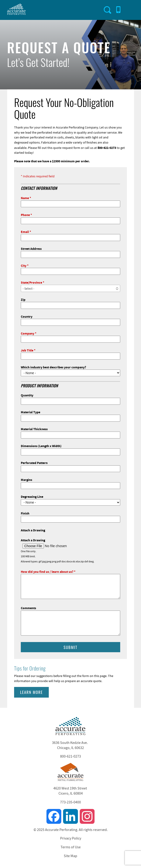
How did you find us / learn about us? (47, 572)
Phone (25, 215)
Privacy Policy (71, 838)
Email (25, 232)
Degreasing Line (32, 497)
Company (28, 333)
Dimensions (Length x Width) (41, 446)
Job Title (27, 350)
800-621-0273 (70, 756)
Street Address (31, 249)
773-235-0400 (70, 802)
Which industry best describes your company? (53, 367)
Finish (25, 513)
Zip (23, 299)
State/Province (31, 282)
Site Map (70, 856)
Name (25, 198)
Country (27, 316)
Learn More (31, 692)
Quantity (27, 395)
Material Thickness (34, 429)
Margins (26, 480)
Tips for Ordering (30, 668)
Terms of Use (71, 847)
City (24, 265)
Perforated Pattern (34, 463)
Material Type (31, 412)
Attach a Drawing (33, 530)
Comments (28, 608)
